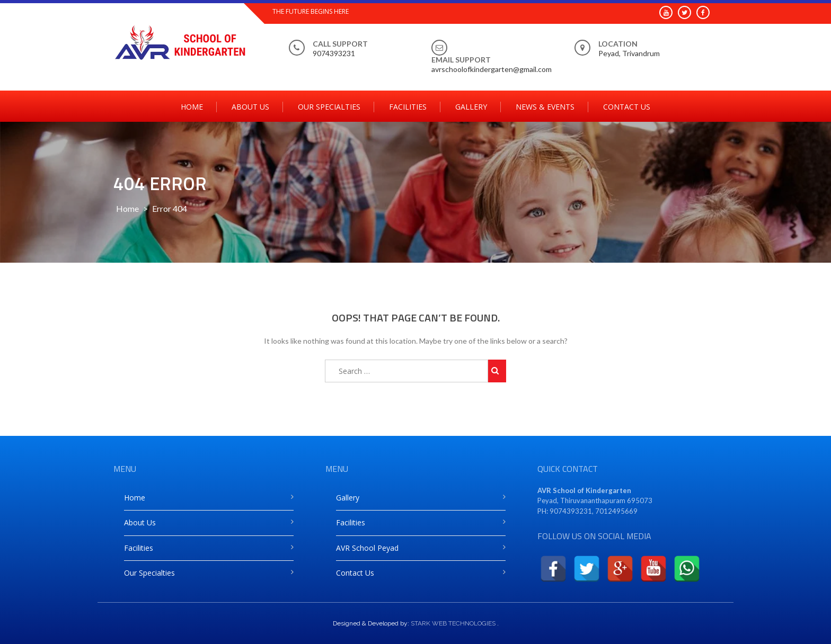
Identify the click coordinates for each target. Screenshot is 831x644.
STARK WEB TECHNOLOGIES (453, 623)
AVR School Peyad (367, 548)
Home (192, 107)
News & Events (545, 107)
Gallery (471, 107)
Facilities (408, 107)
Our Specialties (329, 107)
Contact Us (627, 107)
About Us (250, 107)
